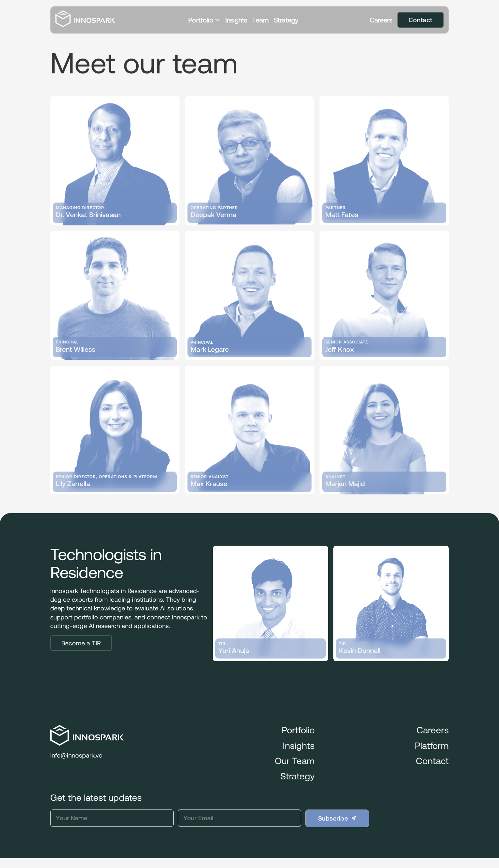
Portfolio (201, 20)
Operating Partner (214, 208)
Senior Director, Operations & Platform (107, 477)
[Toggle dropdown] (217, 20)
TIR (222, 644)
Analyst (335, 477)
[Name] (112, 818)
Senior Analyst (210, 477)
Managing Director (80, 208)
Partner (336, 208)
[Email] (239, 818)
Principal (67, 342)
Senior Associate (347, 342)
